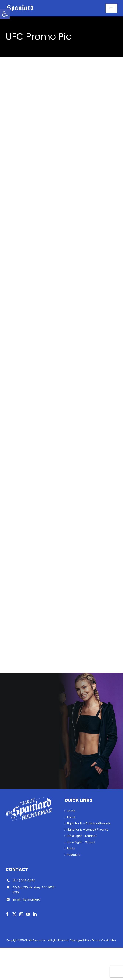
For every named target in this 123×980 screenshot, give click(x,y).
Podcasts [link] (73, 855)
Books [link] (71, 848)
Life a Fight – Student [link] (82, 836)
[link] (5, 14)
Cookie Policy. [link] (109, 940)
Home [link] (71, 811)
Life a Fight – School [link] (81, 842)
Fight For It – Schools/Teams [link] (87, 830)
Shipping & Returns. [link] (81, 940)
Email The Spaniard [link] (26, 900)
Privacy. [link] (96, 940)
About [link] (71, 817)
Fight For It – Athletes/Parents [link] (89, 823)
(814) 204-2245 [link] (24, 880)
